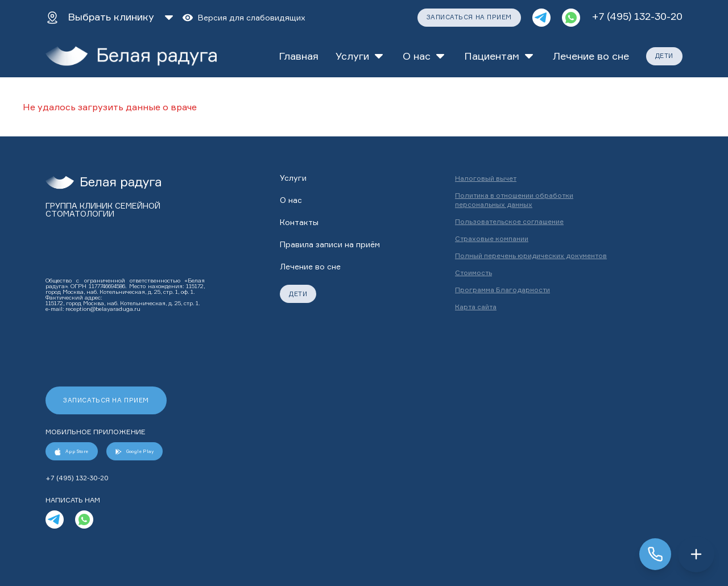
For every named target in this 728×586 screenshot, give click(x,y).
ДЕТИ (664, 56)
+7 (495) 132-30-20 (637, 16)
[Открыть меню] (696, 554)
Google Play (135, 452)
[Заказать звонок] (655, 554)
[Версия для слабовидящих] (244, 18)
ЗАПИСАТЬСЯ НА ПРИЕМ (469, 17)
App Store (72, 452)
